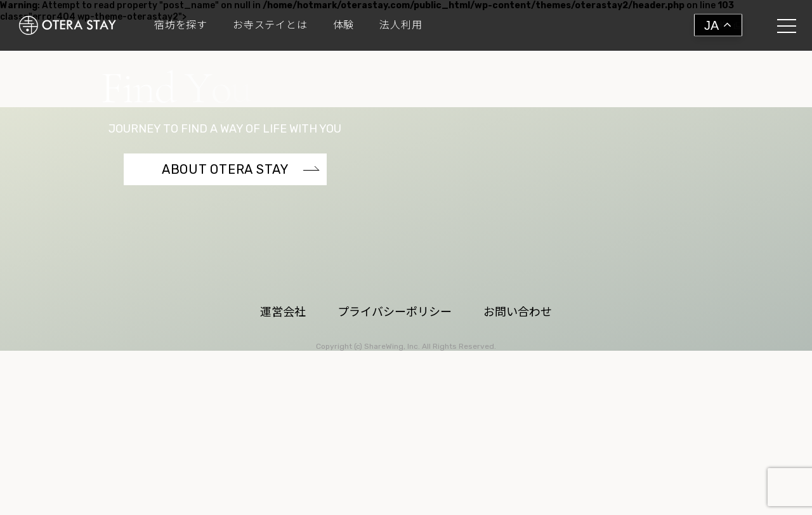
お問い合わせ (518, 433)
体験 (344, 25)
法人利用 (401, 25)
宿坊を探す (181, 25)
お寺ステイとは (270, 25)
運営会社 (283, 433)
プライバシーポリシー (395, 433)
